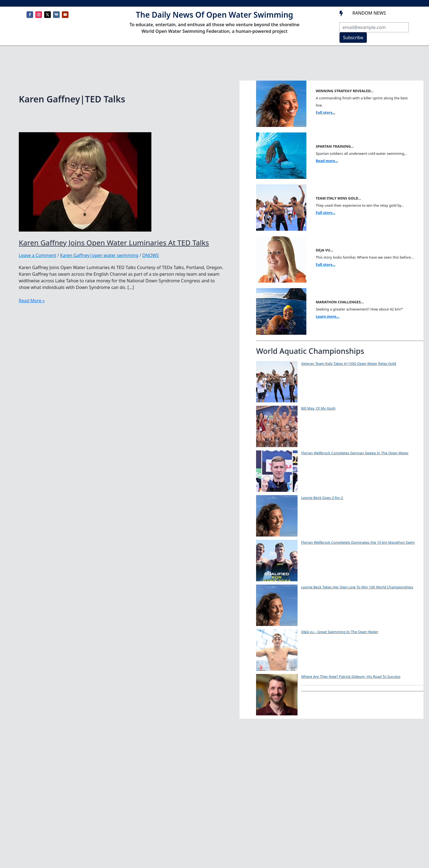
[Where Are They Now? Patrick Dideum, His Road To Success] (277, 695)
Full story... (326, 112)
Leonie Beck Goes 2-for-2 (322, 498)
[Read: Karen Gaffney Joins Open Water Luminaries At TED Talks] (85, 181)
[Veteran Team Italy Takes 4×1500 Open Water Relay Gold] (277, 382)
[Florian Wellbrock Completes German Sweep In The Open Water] (277, 471)
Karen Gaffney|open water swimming (99, 255)
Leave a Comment (37, 255)
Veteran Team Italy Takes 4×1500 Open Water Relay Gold (349, 363)
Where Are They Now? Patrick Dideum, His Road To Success (351, 676)
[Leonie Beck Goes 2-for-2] (277, 516)
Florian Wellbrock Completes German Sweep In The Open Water (355, 453)
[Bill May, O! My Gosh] (277, 426)
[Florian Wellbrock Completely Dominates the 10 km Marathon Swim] (277, 561)
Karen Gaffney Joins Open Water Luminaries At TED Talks (114, 243)
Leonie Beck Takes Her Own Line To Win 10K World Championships (357, 587)
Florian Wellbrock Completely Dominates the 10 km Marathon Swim (358, 542)
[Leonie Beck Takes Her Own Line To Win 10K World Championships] (277, 605)
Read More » (32, 301)
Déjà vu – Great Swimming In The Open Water (340, 632)
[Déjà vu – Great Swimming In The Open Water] (277, 650)
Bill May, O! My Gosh (318, 408)
